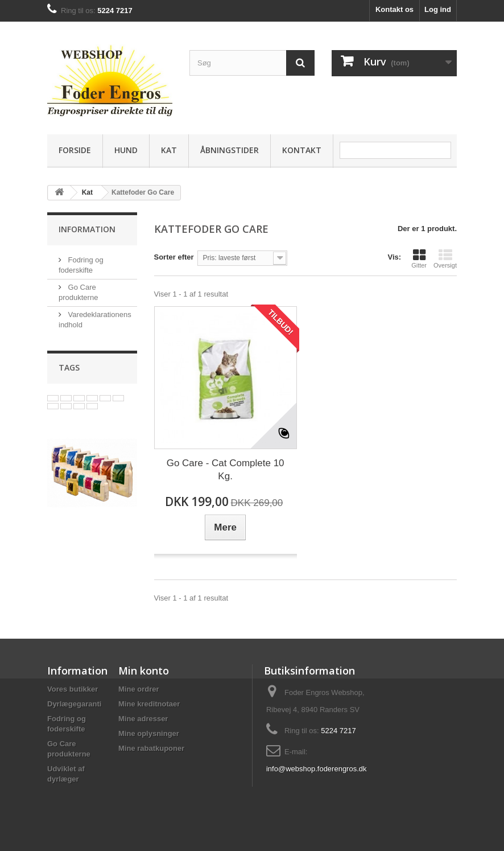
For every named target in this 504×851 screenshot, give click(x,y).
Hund (126, 150)
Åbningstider (230, 150)
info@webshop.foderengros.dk (317, 769)
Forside (75, 150)
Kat (169, 150)
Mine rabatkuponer (151, 748)
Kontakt (302, 150)
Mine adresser (143, 719)
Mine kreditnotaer (149, 704)
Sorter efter (174, 257)
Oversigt (445, 258)
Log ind (438, 9)
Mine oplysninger (149, 733)
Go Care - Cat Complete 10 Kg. (226, 470)
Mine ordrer (139, 689)
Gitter (419, 258)
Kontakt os (394, 9)
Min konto (144, 671)
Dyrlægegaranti (74, 704)
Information (87, 229)
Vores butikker (73, 689)
